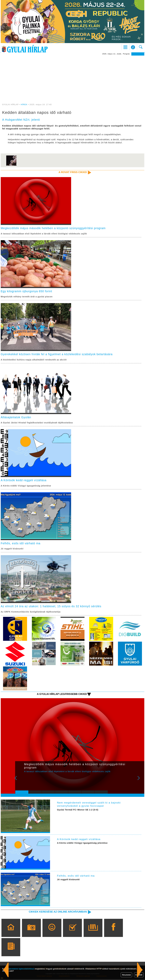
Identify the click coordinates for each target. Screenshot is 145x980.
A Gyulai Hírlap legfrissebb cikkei (62, 695)
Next (140, 781)
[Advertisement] (72, 82)
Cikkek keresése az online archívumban (57, 912)
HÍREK (24, 104)
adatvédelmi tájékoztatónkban (21, 969)
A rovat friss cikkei (72, 172)
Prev (20, 781)
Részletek (126, 975)
